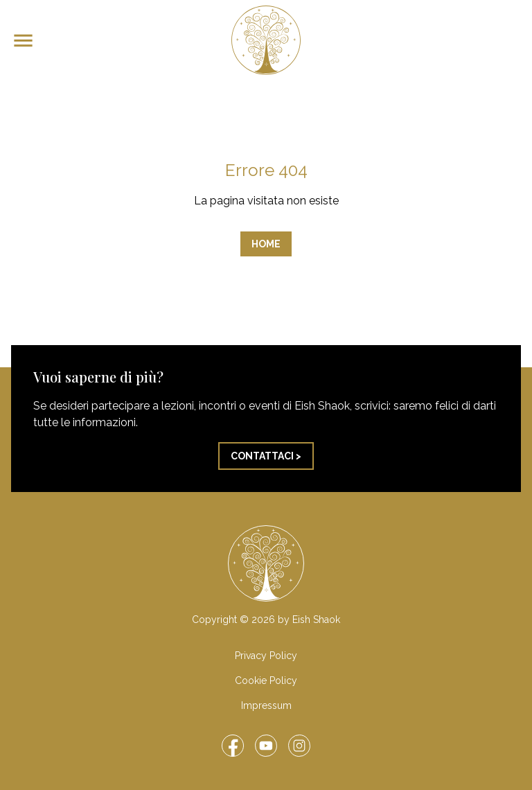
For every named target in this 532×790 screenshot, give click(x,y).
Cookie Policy (266, 681)
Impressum (266, 705)
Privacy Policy (266, 656)
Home (266, 244)
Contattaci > (266, 456)
